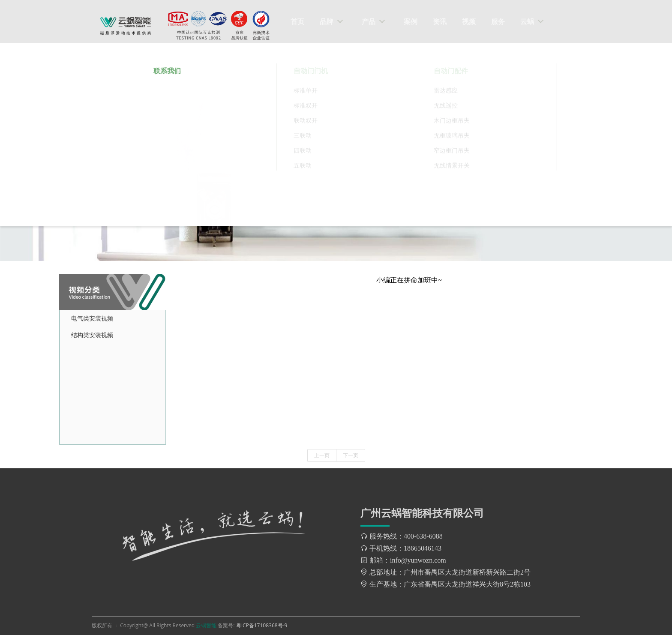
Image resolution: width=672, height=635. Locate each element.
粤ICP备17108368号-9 (262, 625)
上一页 (322, 455)
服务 (498, 21)
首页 (297, 21)
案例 (411, 21)
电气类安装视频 (92, 318)
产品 (369, 21)
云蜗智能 (207, 625)
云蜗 (527, 21)
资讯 (440, 21)
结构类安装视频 (92, 335)
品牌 (327, 21)
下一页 (351, 455)
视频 (469, 21)
